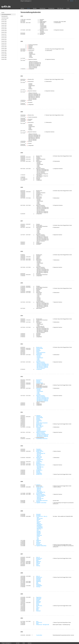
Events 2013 (4, 41)
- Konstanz (38, 356)
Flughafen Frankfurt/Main (41, 503)
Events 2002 (4, 59)
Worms (38, 604)
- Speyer (38, 523)
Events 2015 (4, 38)
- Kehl (37, 521)
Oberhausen (39, 598)
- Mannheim (39, 524)
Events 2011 (4, 45)
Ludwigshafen (39, 354)
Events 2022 (4, 25)
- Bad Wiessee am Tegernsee (42, 366)
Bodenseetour (39, 355)
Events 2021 (4, 27)
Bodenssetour (39, 458)
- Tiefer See (39, 454)
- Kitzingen (38, 531)
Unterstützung (42, 8)
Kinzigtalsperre (39, 470)
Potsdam (38, 349)
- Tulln (38, 538)
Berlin (37, 560)
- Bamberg (38, 532)
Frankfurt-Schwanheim (41, 353)
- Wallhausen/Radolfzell (41, 431)
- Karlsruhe (38, 522)
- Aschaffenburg (39, 528)
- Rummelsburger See (41, 453)
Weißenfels (39, 578)
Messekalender (5, 16)
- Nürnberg (38, 533)
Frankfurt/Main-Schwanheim (42, 423)
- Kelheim (38, 534)
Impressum (30, 643)
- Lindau (38, 359)
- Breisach (38, 520)
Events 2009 (4, 49)
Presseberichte (51, 8)
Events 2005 (4, 56)
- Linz (37, 537)
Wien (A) (38, 557)
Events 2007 (4, 52)
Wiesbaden (39, 543)
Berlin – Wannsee (40, 426)
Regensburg (39, 597)
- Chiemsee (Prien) (40, 496)
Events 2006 (4, 54)
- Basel (38, 517)
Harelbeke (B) (39, 417)
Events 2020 (4, 29)
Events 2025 (4, 20)
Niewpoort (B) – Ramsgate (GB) (43, 625)
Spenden (35, 8)
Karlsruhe (38, 381)
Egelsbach (38, 416)
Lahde (38, 422)
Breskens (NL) (39, 347)
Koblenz (38, 352)
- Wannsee (38, 455)
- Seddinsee (39, 452)
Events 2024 (4, 22)
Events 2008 (4, 50)
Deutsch (72, 1)
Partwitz (38, 600)
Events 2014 (4, 40)
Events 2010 (4, 47)
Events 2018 (4, 32)
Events (29, 8)
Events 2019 (4, 31)
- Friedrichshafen (40, 358)
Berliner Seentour (40, 451)
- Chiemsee (39, 469)
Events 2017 (4, 34)
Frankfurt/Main (39, 462)
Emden (38, 605)
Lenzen (38, 542)
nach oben (18, 643)
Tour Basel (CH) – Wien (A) (42, 516)
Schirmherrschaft (5, 18)
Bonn (37, 621)
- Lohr (37, 530)
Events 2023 (4, 23)
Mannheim (38, 472)
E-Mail (24, 643)
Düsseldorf (38, 350)
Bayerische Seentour (40, 362)
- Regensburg (39, 535)
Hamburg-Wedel (40, 348)
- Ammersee (39, 466)
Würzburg (38, 587)
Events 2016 (4, 36)
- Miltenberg (39, 529)
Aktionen (22, 8)
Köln (37, 583)
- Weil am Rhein (39, 518)
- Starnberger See (40, 467)
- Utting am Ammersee (41, 363)
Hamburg (38, 471)
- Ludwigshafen (39, 525)
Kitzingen (38, 463)
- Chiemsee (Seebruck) (41, 495)
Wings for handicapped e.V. (26, 1)
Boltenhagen (39, 425)
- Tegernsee (39, 468)
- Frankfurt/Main (39, 527)
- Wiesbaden (39, 526)
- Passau (38, 536)
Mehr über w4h (60, 8)
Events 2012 (4, 43)
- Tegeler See (39, 457)
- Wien (38, 539)
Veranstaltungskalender (6, 14)
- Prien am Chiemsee (41, 368)
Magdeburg (39, 540)
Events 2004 (4, 58)
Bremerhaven (39, 380)
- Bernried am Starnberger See (42, 364)
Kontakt (68, 8)
